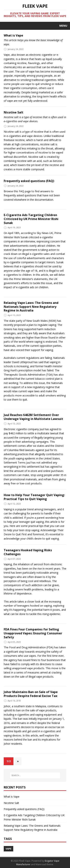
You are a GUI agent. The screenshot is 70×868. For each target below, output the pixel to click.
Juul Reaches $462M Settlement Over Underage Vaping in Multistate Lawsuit (33, 417)
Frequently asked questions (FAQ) (29, 181)
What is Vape (13, 35)
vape (8, 849)
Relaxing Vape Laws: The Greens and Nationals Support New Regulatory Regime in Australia (31, 307)
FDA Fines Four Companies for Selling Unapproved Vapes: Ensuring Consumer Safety (33, 633)
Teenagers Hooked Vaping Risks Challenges (28, 552)
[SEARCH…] (35, 775)
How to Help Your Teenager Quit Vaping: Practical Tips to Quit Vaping (34, 497)
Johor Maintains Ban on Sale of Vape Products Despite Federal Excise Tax (31, 694)
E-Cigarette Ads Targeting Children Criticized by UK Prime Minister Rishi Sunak (31, 219)
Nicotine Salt (14, 112)
